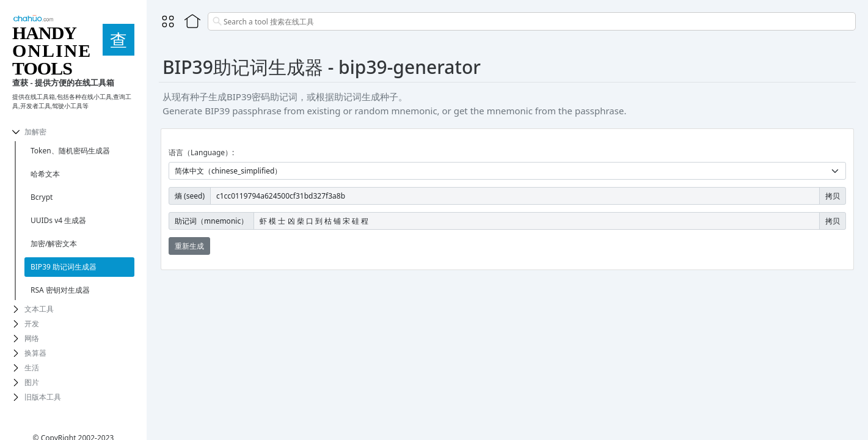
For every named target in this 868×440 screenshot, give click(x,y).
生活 (32, 368)
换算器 (35, 353)
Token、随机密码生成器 (70, 151)
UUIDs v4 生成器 (58, 220)
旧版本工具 (43, 397)
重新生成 (189, 246)
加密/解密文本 (54, 244)
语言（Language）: (201, 152)
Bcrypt (42, 197)
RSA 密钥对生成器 (60, 290)
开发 (32, 324)
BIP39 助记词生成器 (64, 267)
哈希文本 (45, 174)
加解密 (35, 132)
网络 (32, 338)
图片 (32, 382)
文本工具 (39, 309)
